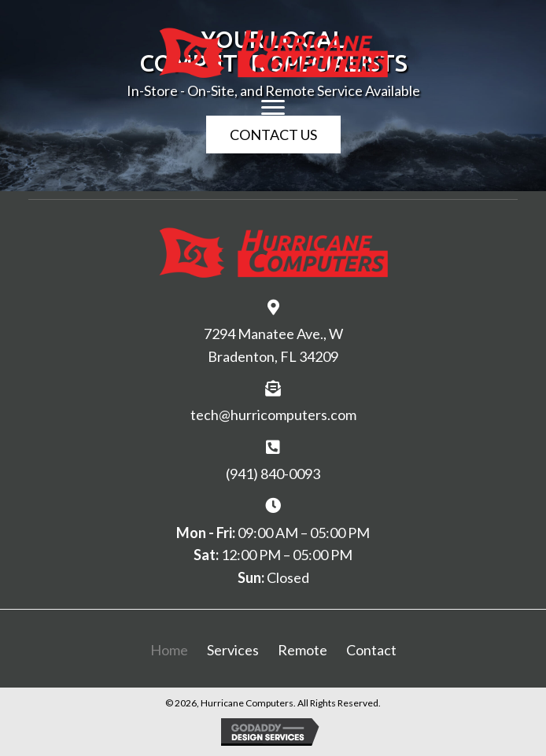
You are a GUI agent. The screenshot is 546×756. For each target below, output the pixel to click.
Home (169, 650)
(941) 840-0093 (273, 474)
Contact (371, 650)
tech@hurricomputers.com (273, 415)
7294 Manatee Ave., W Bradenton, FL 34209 (273, 345)
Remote (303, 650)
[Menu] (273, 108)
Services (233, 650)
